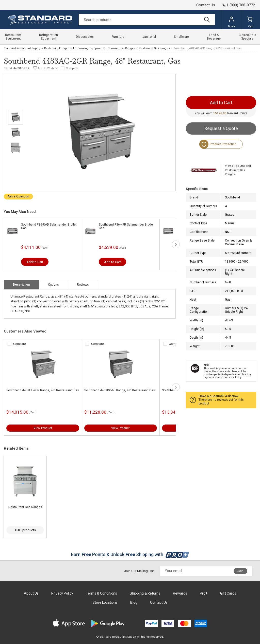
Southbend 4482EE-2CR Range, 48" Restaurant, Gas (43, 390)
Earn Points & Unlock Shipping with (130, 554)
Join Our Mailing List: (139, 571)
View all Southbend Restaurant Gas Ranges (238, 170)
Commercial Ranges (121, 48)
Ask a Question (18, 196)
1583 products (25, 530)
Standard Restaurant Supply (22, 48)
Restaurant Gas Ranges (154, 48)
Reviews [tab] (83, 285)
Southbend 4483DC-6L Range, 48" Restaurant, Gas (120, 390)
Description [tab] (21, 285)
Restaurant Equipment (59, 48)
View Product (43, 428)
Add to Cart (35, 262)
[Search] (147, 20)
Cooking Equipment (91, 48)
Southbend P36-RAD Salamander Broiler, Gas (49, 226)
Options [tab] (53, 285)
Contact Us (206, 5)
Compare (72, 68)
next (176, 244)
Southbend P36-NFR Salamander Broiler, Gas (127, 226)
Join (240, 571)
